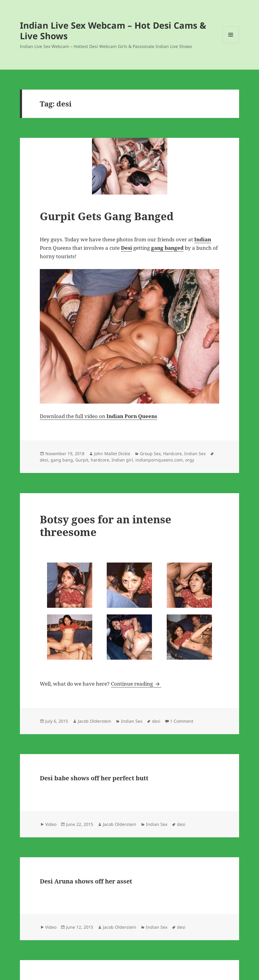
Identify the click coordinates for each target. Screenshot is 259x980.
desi (44, 460)
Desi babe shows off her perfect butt (94, 778)
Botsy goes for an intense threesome (106, 526)
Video (51, 824)
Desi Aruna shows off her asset (86, 881)
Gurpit (82, 460)
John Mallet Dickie (112, 454)
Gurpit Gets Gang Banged (107, 216)
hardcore (100, 460)
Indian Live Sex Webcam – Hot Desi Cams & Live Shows (113, 30)
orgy (190, 460)
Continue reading (136, 684)
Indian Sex (195, 454)
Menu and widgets (231, 43)
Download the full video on (98, 416)
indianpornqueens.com (159, 460)
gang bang (62, 460)
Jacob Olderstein (95, 721)
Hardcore (172, 454)
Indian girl (122, 460)
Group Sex (150, 454)
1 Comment (182, 721)
